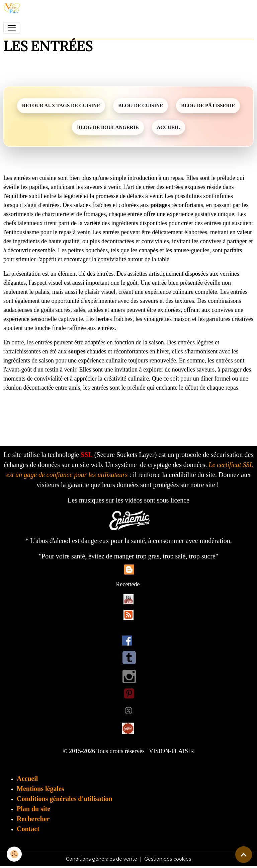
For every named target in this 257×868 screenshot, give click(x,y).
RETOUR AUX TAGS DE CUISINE (61, 106)
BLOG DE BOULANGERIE (108, 127)
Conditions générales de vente (102, 859)
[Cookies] (14, 854)
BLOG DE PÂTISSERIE (208, 106)
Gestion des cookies (168, 859)
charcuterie (56, 214)
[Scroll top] (244, 855)
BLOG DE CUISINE (141, 106)
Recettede (128, 584)
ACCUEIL (168, 127)
